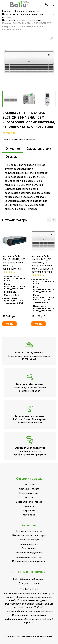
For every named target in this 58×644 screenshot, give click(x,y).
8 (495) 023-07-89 (31, 584)
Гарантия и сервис (29, 493)
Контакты (29, 506)
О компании (29, 485)
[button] (53, 4)
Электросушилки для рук (29, 557)
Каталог (6, 11)
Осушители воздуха (29, 540)
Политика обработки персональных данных (29, 611)
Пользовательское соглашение (29, 615)
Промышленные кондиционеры (29, 561)
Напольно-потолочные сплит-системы (22, 20)
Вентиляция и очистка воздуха (29, 535)
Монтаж (29, 498)
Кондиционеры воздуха (27, 11)
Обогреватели (29, 548)
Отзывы (12, 157)
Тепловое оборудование (29, 553)
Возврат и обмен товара (29, 502)
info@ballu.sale (31, 589)
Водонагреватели (29, 544)
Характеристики (39, 149)
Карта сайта (29, 515)
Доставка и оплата (29, 489)
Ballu (16, 579)
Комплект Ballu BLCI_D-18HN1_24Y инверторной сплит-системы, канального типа (14, 263)
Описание (13, 149)
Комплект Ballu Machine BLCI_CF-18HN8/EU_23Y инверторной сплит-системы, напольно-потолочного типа (43, 264)
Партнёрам (29, 510)
